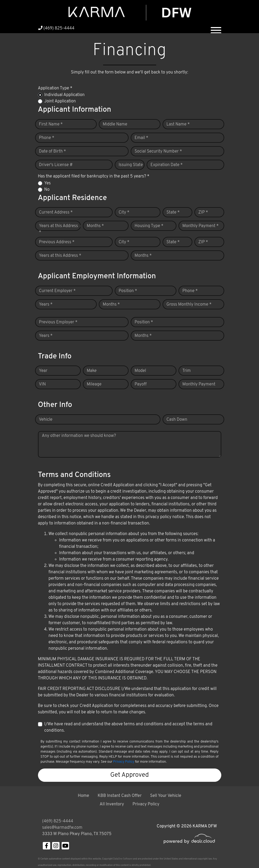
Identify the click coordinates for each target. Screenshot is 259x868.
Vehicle (46, 420)
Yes (48, 183)
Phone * (47, 138)
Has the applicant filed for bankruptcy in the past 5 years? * (94, 176)
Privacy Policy (124, 762)
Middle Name (115, 124)
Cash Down (177, 420)
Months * (95, 226)
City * (124, 212)
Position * (128, 291)
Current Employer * (57, 291)
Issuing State (131, 165)
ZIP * (203, 212)
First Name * (51, 124)
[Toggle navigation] (216, 28)
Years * (46, 305)
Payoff (141, 384)
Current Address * (56, 212)
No (47, 190)
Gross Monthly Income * (189, 305)
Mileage (94, 384)
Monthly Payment (199, 384)
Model (140, 371)
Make (92, 371)
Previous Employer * (58, 322)
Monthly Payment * (201, 226)
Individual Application (65, 95)
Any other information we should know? (79, 436)
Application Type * (55, 88)
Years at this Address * (59, 229)
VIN (43, 384)
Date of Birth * (53, 151)
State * (173, 212)
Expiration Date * (167, 165)
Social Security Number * (158, 151)
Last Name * (178, 124)
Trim (187, 371)
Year (43, 371)
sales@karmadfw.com (62, 828)
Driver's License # (56, 165)
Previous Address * (57, 242)
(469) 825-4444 (56, 28)
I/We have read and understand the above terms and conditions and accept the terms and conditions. (128, 727)
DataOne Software (123, 859)
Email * (142, 138)
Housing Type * (149, 226)
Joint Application (60, 101)
